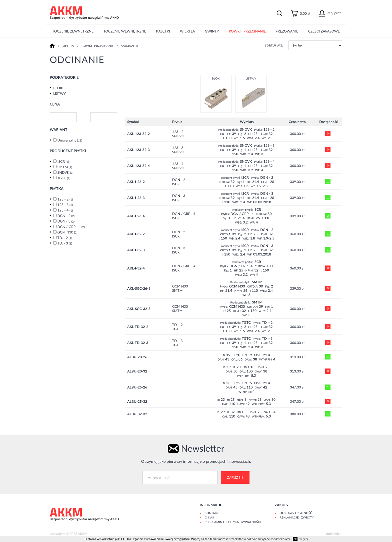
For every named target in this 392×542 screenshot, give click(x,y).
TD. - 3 (65, 243)
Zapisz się (235, 477)
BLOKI (58, 88)
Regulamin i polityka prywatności (233, 522)
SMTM (65, 167)
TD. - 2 (65, 238)
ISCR (63, 161)
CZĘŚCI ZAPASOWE (324, 31)
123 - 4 (65, 210)
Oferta (68, 46)
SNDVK (65, 172)
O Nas (209, 517)
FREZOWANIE (287, 31)
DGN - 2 (66, 216)
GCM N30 (67, 232)
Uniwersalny (70, 140)
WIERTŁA (187, 31)
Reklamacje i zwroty (297, 517)
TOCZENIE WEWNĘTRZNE (125, 31)
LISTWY (59, 93)
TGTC (64, 178)
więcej (304, 539)
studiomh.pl (334, 534)
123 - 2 (65, 199)
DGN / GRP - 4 (71, 227)
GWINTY (212, 31)
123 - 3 (65, 205)
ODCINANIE (130, 46)
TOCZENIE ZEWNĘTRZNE (73, 31)
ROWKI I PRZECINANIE (247, 31)
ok (295, 539)
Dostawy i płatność (296, 513)
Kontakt (212, 513)
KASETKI (163, 31)
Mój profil (330, 13)
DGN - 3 (66, 221)
